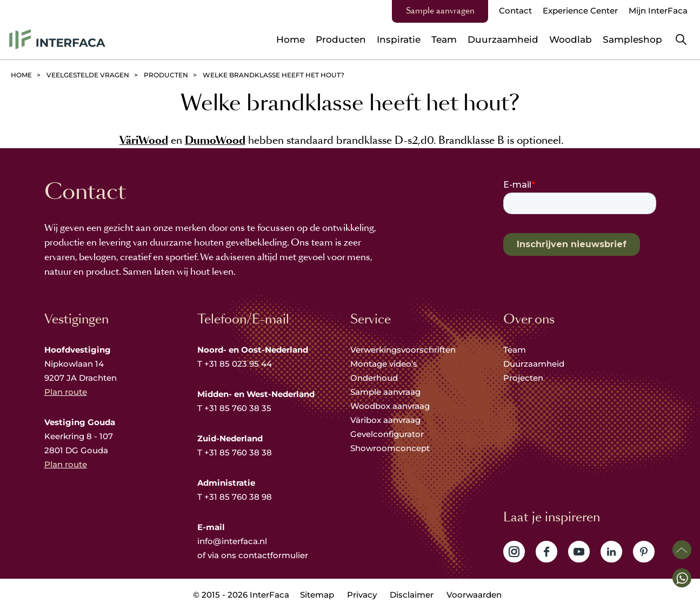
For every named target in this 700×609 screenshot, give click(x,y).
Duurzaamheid (534, 364)
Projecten (523, 378)
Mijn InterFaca (658, 11)
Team (515, 350)
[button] (682, 578)
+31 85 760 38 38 (238, 452)
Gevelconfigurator (387, 434)
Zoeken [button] (681, 39)
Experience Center (580, 11)
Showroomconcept (391, 448)
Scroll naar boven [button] (682, 550)
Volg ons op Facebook (546, 552)
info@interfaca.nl (232, 541)
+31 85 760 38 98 (238, 497)
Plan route (66, 392)
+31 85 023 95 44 (238, 364)
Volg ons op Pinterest (644, 552)
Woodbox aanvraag (390, 406)
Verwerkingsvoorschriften (403, 350)
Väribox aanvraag (385, 420)
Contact (515, 11)
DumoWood (215, 140)
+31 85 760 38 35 (238, 408)
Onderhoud (374, 378)
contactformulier (273, 555)
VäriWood (144, 140)
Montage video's (384, 364)
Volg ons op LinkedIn (611, 552)
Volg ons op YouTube (579, 552)
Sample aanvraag (385, 392)
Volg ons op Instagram (514, 552)
